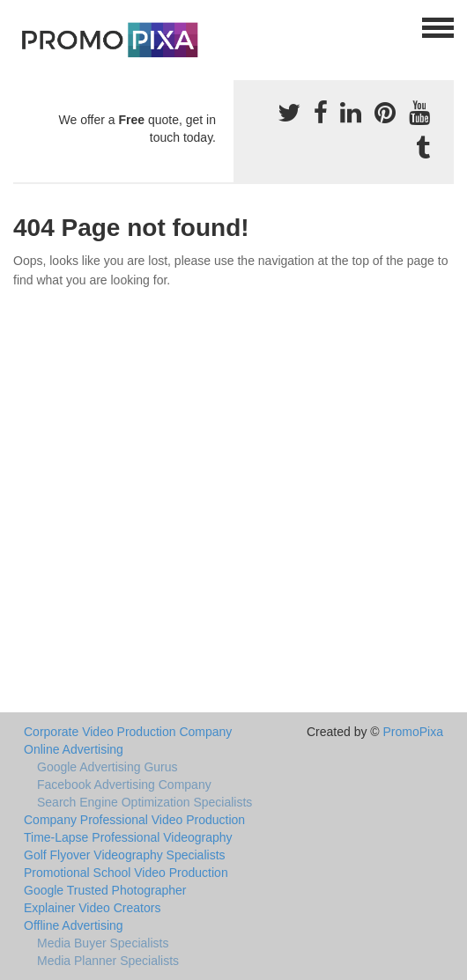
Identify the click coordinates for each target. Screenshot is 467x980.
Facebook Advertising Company (124, 785)
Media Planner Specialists (108, 961)
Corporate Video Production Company (128, 732)
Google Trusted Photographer (105, 890)
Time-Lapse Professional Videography (128, 837)
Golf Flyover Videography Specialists (125, 855)
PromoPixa (413, 732)
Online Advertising (74, 749)
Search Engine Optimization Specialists (145, 802)
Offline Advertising (74, 925)
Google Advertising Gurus (107, 767)
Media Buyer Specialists (103, 943)
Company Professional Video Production (134, 820)
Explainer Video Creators (92, 908)
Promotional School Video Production (126, 873)
